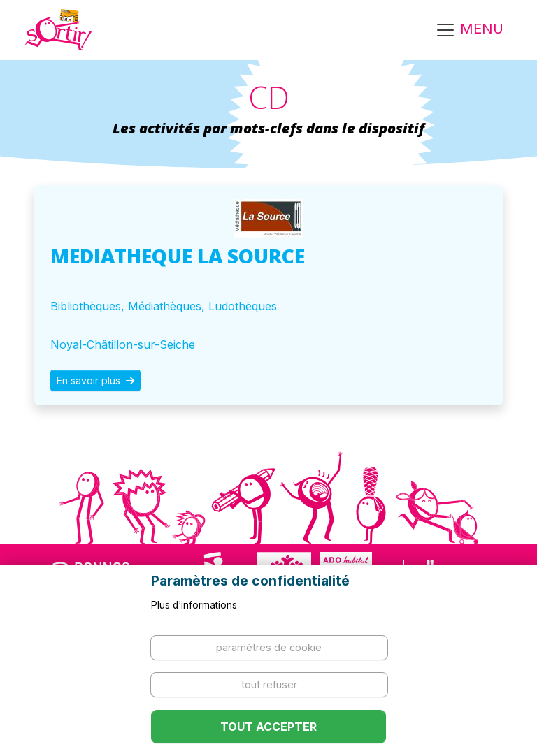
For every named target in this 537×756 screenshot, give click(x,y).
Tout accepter (268, 727)
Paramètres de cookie (269, 647)
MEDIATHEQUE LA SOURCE (178, 256)
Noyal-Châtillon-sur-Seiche (123, 344)
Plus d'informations (194, 605)
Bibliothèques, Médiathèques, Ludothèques (164, 306)
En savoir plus (95, 380)
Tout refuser (269, 684)
